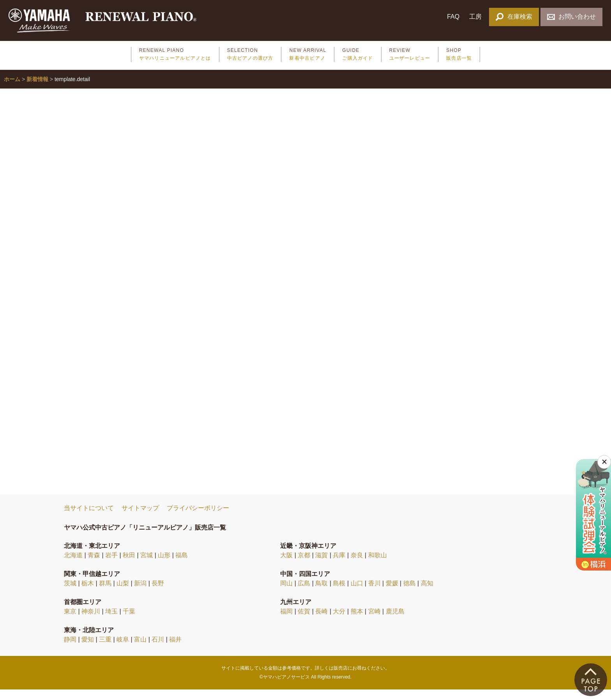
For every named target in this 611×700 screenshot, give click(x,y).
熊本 (357, 622)
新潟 (140, 594)
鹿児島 (395, 622)
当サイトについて (89, 518)
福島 (182, 566)
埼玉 (111, 622)
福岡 (286, 622)
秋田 (129, 566)
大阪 (286, 566)
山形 (164, 566)
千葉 (129, 622)
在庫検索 (514, 17)
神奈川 (91, 622)
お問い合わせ (571, 17)
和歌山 (378, 566)
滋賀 (321, 566)
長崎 (321, 622)
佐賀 (304, 622)
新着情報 (37, 90)
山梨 (123, 594)
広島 (304, 594)
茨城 (70, 594)
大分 (339, 622)
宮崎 (374, 622)
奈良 (357, 566)
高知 (427, 594)
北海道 (73, 566)
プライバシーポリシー (198, 518)
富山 (140, 650)
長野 (158, 594)
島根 (339, 594)
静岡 (70, 650)
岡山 (286, 594)
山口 (357, 594)
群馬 (105, 594)
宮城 (147, 566)
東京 (70, 622)
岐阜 (123, 650)
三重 (105, 650)
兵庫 (339, 566)
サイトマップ (140, 518)
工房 (475, 17)
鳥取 (321, 594)
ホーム (12, 90)
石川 (158, 650)
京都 (304, 566)
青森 (94, 566)
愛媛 (392, 594)
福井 (175, 650)
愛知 (88, 650)
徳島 (410, 594)
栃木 (88, 594)
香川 (374, 594)
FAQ (453, 17)
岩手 (111, 566)
